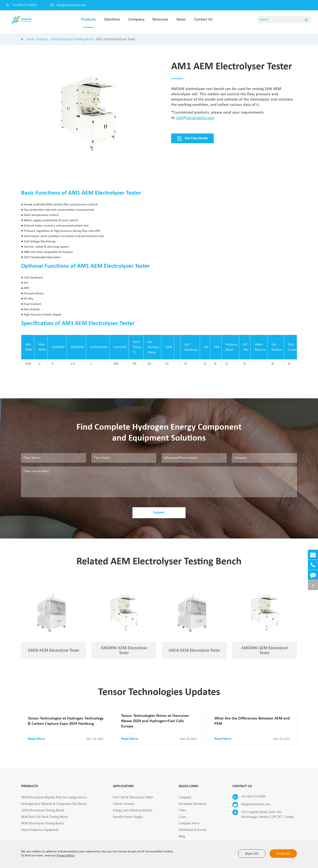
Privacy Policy (66, 856)
